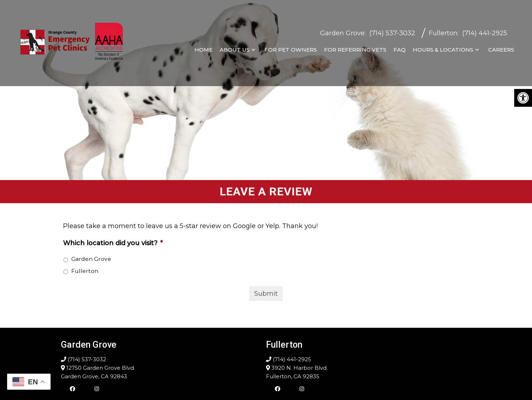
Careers (501, 48)
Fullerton (443, 31)
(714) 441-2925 (485, 31)
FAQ (400, 48)
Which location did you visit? (113, 243)
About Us (235, 48)
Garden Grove (342, 31)
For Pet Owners (291, 48)
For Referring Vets (355, 48)
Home (204, 48)
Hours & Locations (443, 48)
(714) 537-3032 (392, 31)
